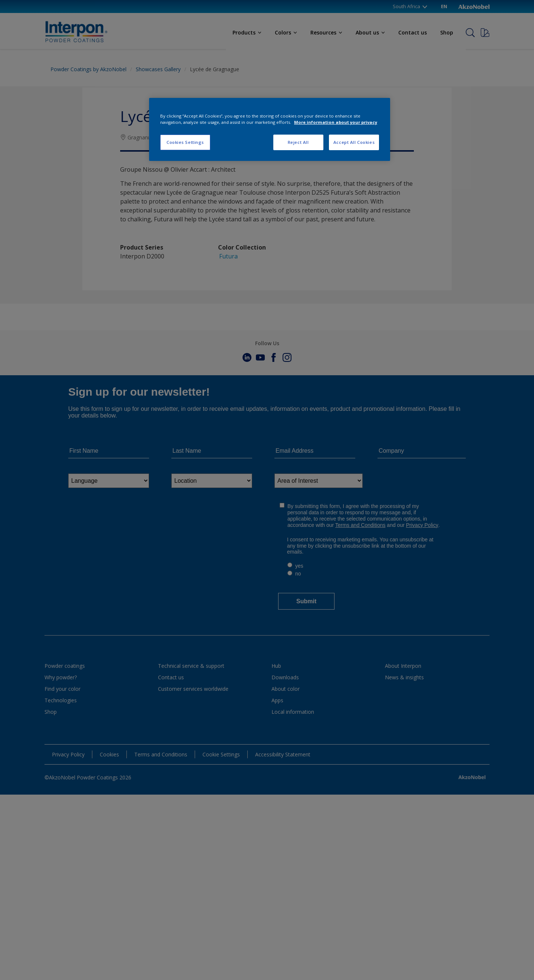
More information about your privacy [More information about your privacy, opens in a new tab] (336, 122)
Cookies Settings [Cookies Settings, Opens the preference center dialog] (185, 142)
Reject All (298, 142)
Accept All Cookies (354, 142)
